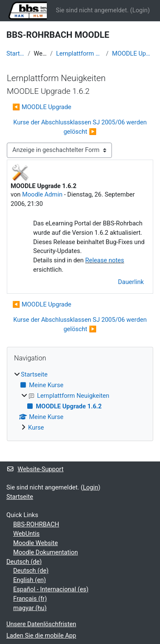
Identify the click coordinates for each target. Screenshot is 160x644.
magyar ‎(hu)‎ (30, 608)
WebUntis (26, 534)
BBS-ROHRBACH (36, 524)
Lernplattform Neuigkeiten (79, 53)
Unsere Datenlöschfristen (41, 624)
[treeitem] (80, 401)
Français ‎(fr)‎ (30, 599)
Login (140, 10)
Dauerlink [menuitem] (131, 282)
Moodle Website (36, 543)
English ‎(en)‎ (30, 580)
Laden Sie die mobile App (41, 636)
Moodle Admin (42, 194)
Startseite (15, 53)
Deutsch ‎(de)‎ (24, 562)
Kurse (36, 427)
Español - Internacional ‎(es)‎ (51, 589)
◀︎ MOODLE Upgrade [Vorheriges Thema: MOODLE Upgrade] (42, 107)
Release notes (104, 260)
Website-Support (35, 469)
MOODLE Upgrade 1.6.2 (133, 53)
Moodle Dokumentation (46, 552)
